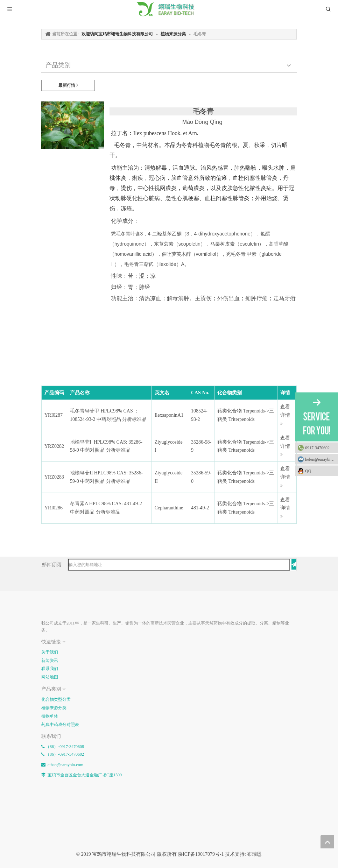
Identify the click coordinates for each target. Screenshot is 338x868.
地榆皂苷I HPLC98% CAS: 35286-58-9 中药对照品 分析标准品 (106, 446)
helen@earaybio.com (322, 459)
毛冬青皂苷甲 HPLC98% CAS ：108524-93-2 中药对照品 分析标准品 (108, 415)
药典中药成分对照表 (60, 725)
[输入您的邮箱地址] (179, 565)
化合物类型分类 (56, 699)
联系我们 (50, 669)
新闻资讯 (50, 661)
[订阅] (294, 564)
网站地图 (50, 677)
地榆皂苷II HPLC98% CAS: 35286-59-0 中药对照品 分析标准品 (106, 477)
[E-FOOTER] (47, 607)
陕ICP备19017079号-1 (201, 854)
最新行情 (68, 85)
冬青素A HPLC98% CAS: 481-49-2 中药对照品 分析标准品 (107, 508)
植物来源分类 (54, 708)
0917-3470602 (317, 447)
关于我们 (50, 652)
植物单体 (50, 716)
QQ (320, 471)
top (327, 842)
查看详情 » (285, 415)
